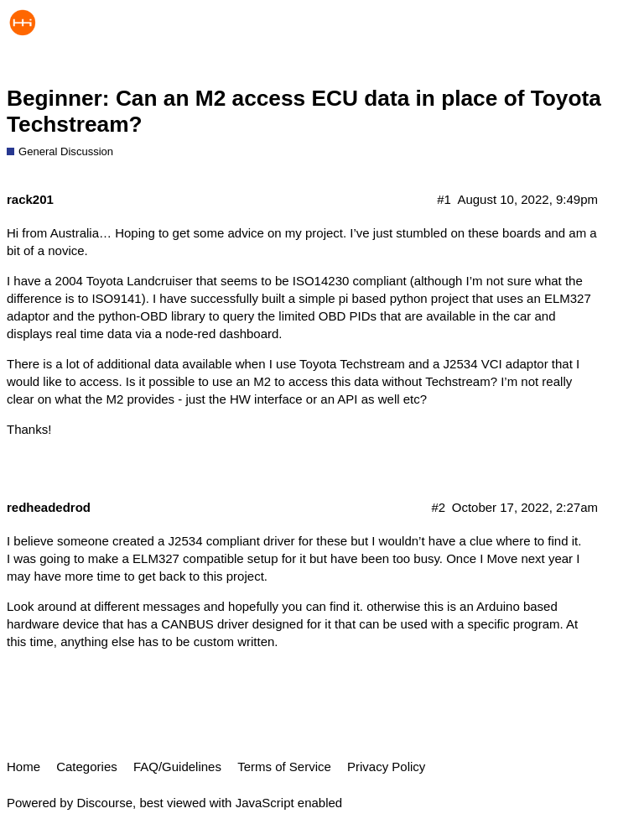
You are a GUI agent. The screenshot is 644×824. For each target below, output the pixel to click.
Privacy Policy (386, 767)
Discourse (104, 803)
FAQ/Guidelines (177, 767)
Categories (87, 767)
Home (23, 767)
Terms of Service (284, 767)
